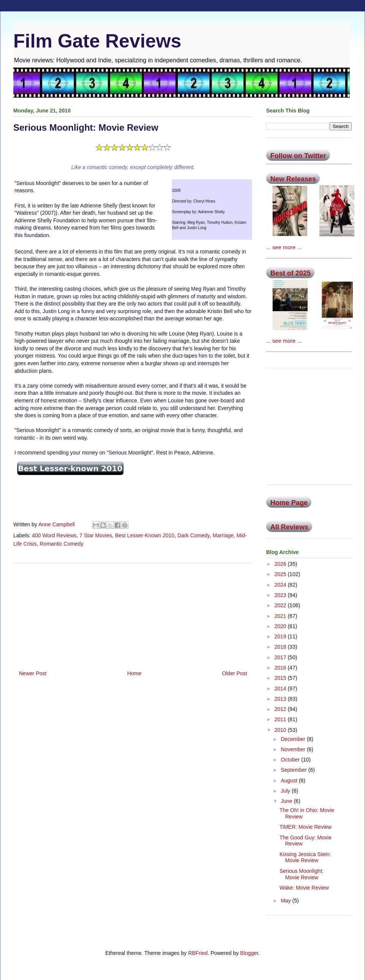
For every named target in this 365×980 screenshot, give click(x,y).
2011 (281, 719)
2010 (281, 730)
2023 (281, 595)
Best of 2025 (290, 273)
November (294, 749)
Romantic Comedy (61, 544)
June (287, 801)
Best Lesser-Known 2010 (144, 535)
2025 (281, 574)
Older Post (235, 673)
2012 (281, 709)
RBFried (198, 953)
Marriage (223, 535)
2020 (281, 626)
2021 (281, 616)
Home (134, 673)
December (294, 739)
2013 (281, 699)
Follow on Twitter (298, 156)
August (290, 781)
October (291, 760)
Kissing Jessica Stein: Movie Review (305, 857)
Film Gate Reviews (97, 41)
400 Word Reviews (54, 535)
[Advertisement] (133, 614)
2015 (281, 678)
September (294, 770)
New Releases (293, 179)
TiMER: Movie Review (305, 827)
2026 (281, 564)
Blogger (249, 953)
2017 (281, 657)
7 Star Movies (96, 535)
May (286, 901)
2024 (281, 585)
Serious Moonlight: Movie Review (302, 874)
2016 (281, 668)
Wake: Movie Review (304, 888)
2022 (281, 605)
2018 (281, 647)
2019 (281, 636)
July (286, 791)
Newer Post (33, 673)
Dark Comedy (194, 535)
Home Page (289, 503)
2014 (281, 689)
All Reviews (289, 527)
